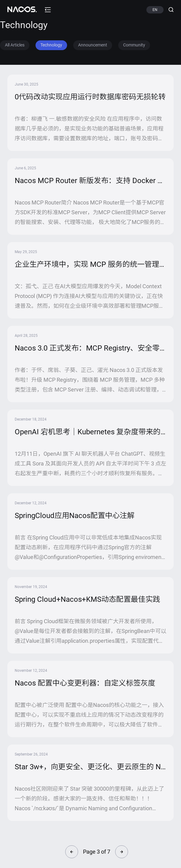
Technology (51, 45)
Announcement (93, 45)
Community (134, 45)
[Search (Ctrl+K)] (169, 10)
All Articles (15, 45)
